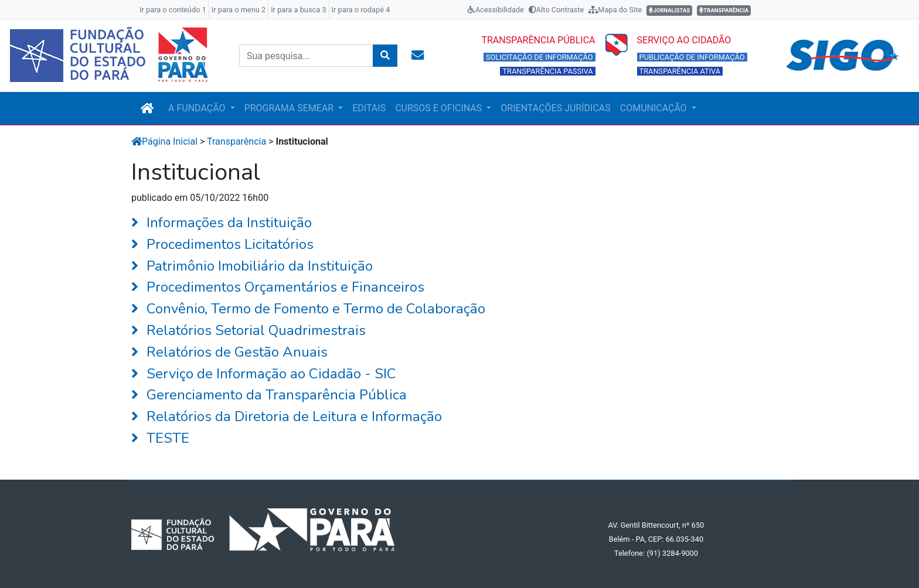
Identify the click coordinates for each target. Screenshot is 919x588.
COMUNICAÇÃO (655, 108)
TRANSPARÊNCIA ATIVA (680, 71)
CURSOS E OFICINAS (440, 108)
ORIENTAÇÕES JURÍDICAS (555, 108)
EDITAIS (369, 108)
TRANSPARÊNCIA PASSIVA (547, 71)
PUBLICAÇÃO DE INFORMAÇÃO (692, 57)
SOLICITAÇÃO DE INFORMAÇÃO (540, 57)
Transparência (236, 141)
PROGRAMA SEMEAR (290, 108)
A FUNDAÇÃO (198, 108)
